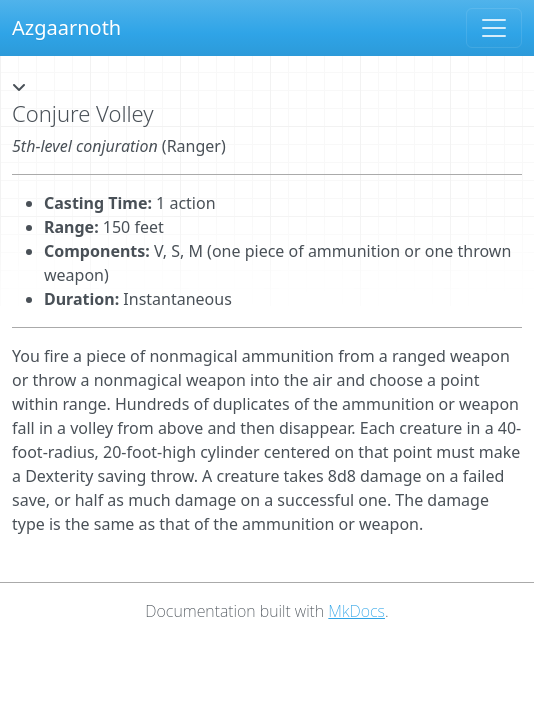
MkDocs (356, 611)
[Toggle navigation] (494, 28)
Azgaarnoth (66, 27)
